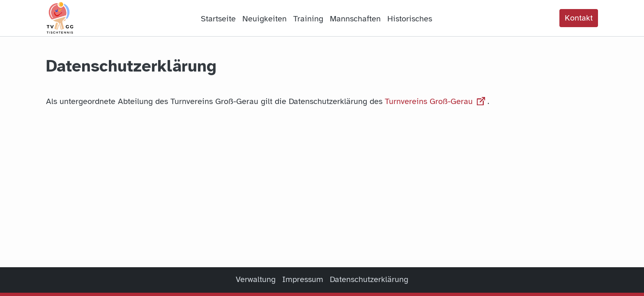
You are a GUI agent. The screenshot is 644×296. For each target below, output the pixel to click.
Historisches (410, 19)
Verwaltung (256, 279)
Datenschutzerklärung (369, 279)
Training (308, 19)
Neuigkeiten (264, 19)
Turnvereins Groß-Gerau (436, 101)
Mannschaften (355, 19)
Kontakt (579, 18)
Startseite (218, 19)
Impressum (303, 279)
